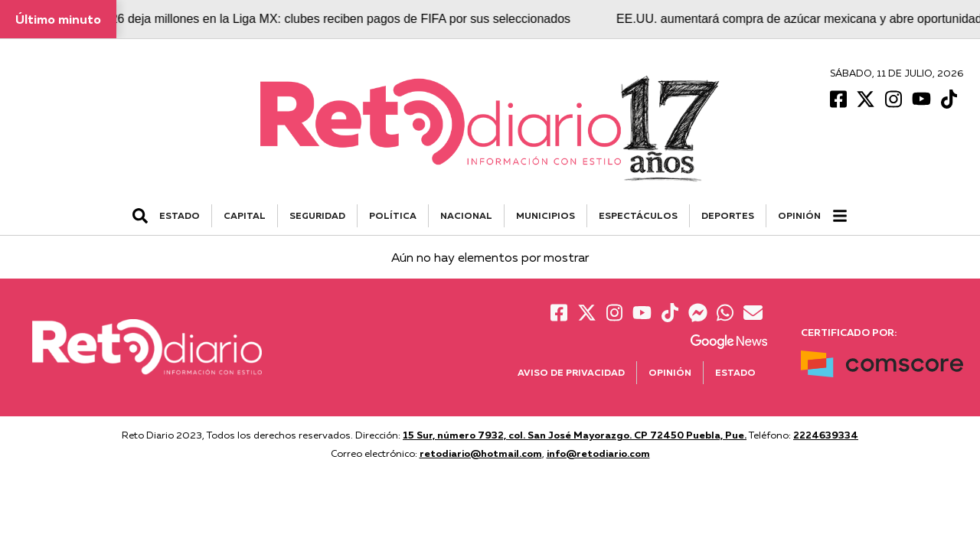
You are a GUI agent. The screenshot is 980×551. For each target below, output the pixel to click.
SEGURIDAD (317, 215)
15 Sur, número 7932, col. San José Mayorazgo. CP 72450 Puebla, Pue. (575, 435)
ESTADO (180, 215)
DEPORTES (728, 215)
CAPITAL (245, 215)
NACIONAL (466, 215)
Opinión (799, 215)
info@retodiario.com (598, 453)
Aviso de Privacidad (571, 372)
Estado (735, 372)
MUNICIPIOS (546, 215)
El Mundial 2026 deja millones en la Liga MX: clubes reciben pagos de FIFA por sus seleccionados (317, 19)
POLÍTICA (393, 215)
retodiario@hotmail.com (481, 453)
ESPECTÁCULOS (638, 215)
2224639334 (826, 435)
